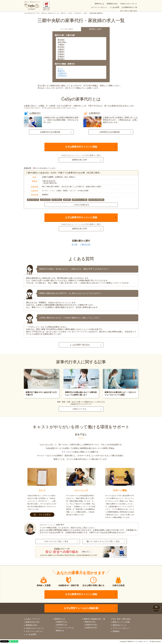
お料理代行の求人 (91, 628)
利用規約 (116, 631)
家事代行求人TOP (80, 160)
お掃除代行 (62, 73)
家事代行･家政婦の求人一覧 (50, 13)
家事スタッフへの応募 (121, 622)
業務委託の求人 (94, 4)
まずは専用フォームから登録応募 (81, 608)
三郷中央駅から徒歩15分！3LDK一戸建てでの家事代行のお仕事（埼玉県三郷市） (64, 173)
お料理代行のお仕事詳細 (109, 132)
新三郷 (74, 245)
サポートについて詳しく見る (56, 541)
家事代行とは (81, 4)
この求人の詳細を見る (81, 205)
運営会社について (119, 625)
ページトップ (156, 609)
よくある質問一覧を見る (80, 345)
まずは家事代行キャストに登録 (81, 147)
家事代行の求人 (90, 622)
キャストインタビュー (129, 4)
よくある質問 (95, 7)
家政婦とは (60, 631)
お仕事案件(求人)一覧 (110, 7)
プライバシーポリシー (121, 628)
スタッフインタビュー (34, 631)
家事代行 (63, 13)
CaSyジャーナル (80, 409)
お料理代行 (62, 76)
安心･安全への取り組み (129, 7)
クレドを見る (42, 515)
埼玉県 (70, 13)
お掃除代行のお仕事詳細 (50, 132)
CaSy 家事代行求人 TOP (32, 13)
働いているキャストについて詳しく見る (103, 541)
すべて (60, 69)
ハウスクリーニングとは (65, 628)
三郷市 (85, 13)
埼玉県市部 (78, 13)
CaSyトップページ (33, 619)
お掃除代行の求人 (91, 625)
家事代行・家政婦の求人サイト (32, 6)
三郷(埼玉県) (85, 245)
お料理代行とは (61, 625)
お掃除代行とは (61, 622)
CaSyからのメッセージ (110, 4)
